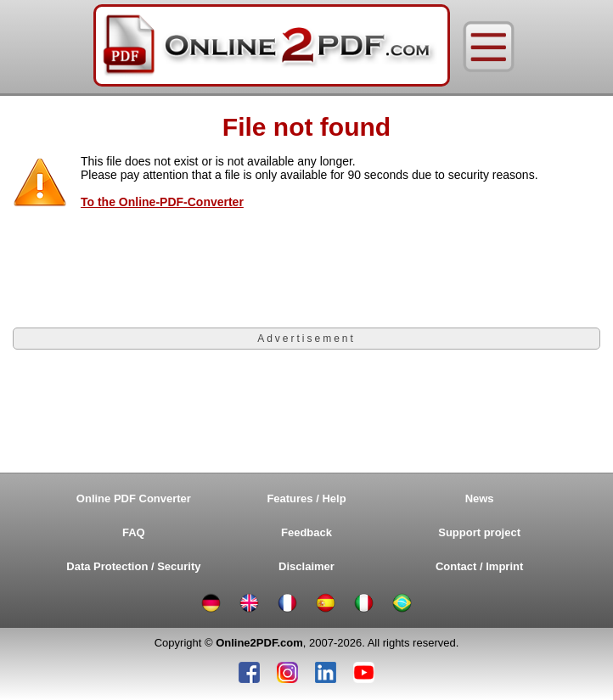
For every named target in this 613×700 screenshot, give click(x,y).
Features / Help (306, 498)
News (480, 498)
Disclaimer (306, 566)
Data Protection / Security (133, 566)
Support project (479, 532)
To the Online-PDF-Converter (162, 202)
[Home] (272, 47)
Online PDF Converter (134, 498)
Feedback (306, 532)
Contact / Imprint (479, 566)
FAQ (134, 532)
